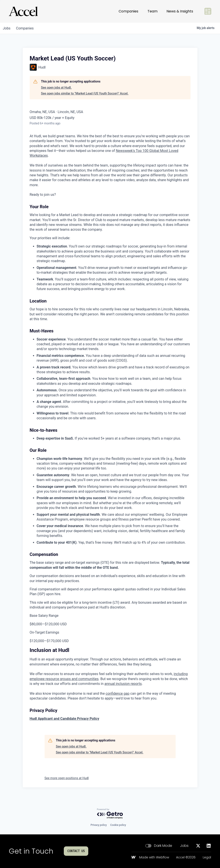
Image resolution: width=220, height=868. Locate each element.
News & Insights (180, 11)
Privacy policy (99, 825)
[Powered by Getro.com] (110, 814)
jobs (7, 28)
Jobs (184, 846)
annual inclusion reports (123, 684)
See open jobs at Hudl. (56, 88)
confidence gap (117, 694)
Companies (128, 11)
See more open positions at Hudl (67, 778)
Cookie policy (118, 825)
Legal (207, 858)
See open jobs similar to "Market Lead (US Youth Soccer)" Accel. (85, 93)
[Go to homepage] (23, 11)
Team (152, 11)
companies (27, 28)
